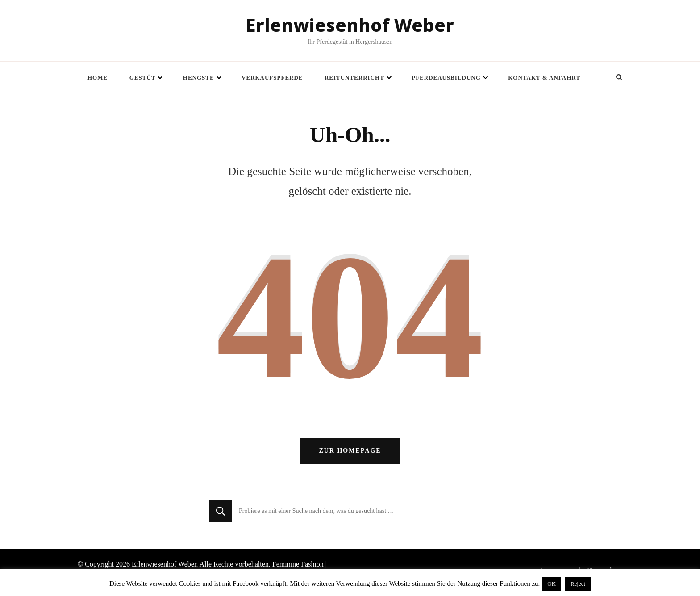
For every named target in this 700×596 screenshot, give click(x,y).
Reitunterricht (354, 78)
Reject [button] (578, 584)
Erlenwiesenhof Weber (350, 25)
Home (98, 78)
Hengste (199, 78)
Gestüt (143, 78)
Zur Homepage (350, 455)
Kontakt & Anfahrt (544, 78)
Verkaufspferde (272, 78)
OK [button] (552, 584)
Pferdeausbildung (446, 78)
